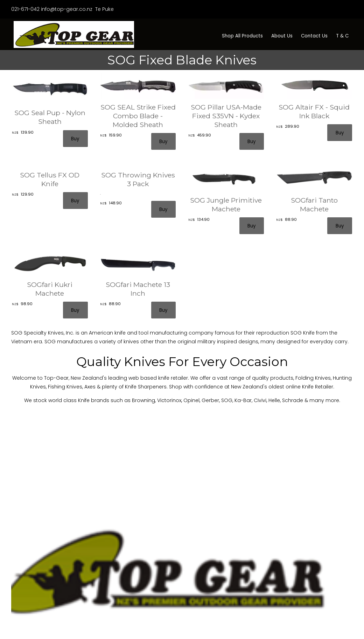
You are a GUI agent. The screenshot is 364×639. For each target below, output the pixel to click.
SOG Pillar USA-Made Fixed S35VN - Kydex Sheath (226, 116)
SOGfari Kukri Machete (50, 289)
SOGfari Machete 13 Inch (138, 289)
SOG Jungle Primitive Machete (226, 205)
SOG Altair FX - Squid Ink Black (314, 111)
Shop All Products (242, 36)
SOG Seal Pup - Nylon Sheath (50, 117)
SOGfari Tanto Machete (314, 205)
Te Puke (104, 9)
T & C (342, 36)
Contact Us (314, 36)
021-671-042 (25, 9)
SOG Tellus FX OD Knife (50, 179)
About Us (282, 36)
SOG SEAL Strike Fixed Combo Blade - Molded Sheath (138, 116)
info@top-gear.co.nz (67, 9)
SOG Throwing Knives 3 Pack (138, 179)
